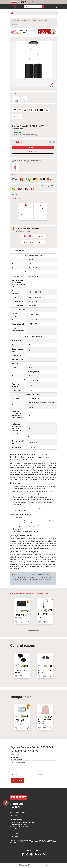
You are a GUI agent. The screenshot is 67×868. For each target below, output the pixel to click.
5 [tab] (33, 87)
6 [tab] (34, 87)
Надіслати (17, 780)
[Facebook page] (23, 854)
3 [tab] (31, 87)
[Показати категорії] (46, 865)
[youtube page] (40, 854)
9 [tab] (37, 87)
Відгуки (35, 20)
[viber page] (36, 854)
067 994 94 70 (16, 836)
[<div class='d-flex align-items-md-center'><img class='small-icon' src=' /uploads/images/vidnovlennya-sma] (43, 179)
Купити (33, 147)
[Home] (14, 2)
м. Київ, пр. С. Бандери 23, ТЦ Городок (24, 822)
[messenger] (44, 854)
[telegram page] (27, 854)
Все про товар (16, 20)
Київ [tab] (14, 199)
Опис (41, 20)
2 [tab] (30, 87)
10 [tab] (38, 87)
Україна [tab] (21, 199)
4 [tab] (32, 87)
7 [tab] (35, 87)
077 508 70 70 (16, 834)
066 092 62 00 (14, 816)
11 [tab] (39, 631)
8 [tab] (36, 87)
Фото (46, 20)
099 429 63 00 (16, 831)
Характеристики (26, 20)
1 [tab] (29, 87)
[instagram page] (31, 854)
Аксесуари (15, 25)
